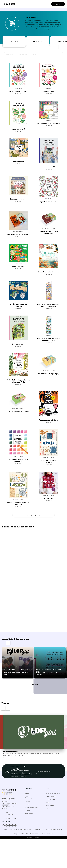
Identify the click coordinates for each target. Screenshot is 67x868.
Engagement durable (21, 834)
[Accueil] (9, 4)
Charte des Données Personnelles (39, 829)
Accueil (5, 10)
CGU (6, 829)
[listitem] (4, 825)
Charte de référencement (17, 829)
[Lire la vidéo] (33, 732)
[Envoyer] (60, 771)
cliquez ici (23, 776)
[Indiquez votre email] (47, 771)
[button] (11, 55)
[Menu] (58, 4)
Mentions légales (57, 829)
